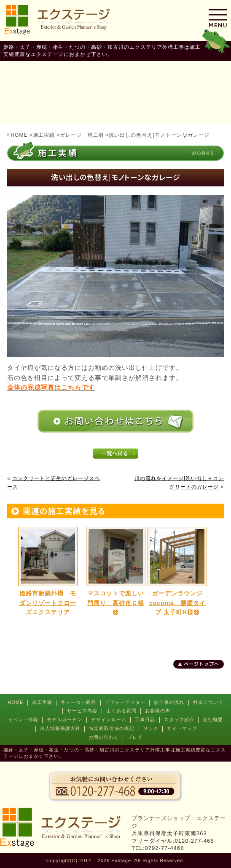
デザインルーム (109, 719)
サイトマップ (182, 728)
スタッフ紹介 (179, 719)
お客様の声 (158, 711)
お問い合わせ (104, 737)
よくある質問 (121, 711)
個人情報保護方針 (60, 728)
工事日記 (145, 719)
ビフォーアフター (125, 702)
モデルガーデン (64, 719)
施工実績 (42, 702)
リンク (151, 728)
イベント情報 (23, 719)
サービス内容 (82, 711)
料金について (208, 702)
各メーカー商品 (78, 702)
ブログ (135, 737)
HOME (15, 702)
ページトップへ (201, 664)
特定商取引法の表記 (112, 728)
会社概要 (213, 719)
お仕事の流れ (169, 702)
